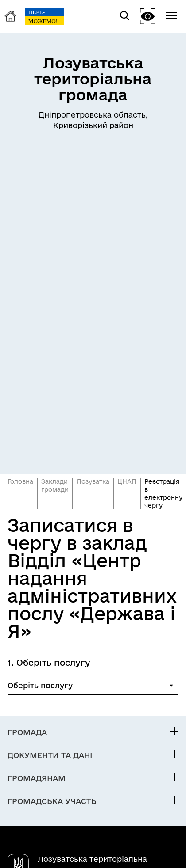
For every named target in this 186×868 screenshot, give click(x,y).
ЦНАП (127, 481)
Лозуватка (93, 481)
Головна (20, 481)
